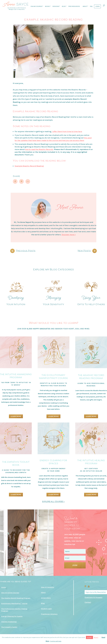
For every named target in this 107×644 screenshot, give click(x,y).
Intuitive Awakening (9, 622)
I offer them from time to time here (67, 132)
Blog (64, 6)
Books (47, 6)
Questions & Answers (93, 597)
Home (4, 587)
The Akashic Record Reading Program (16, 598)
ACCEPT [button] (89, 637)
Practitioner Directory (49, 614)
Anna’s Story (46, 598)
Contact (88, 602)
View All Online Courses (10, 593)
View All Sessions (47, 587)
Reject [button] (96, 637)
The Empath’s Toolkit (9, 627)
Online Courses (36, 6)
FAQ (91, 6)
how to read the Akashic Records (39, 149)
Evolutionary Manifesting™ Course (14, 603)
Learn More (16, 416)
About (85, 6)
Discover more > (69, 235)
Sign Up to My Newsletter (96, 592)
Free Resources (74, 6)
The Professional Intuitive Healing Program (14, 610)
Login (97, 6)
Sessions (56, 6)
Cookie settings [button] (56, 641)
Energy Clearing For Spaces (12, 616)
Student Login (46, 609)
